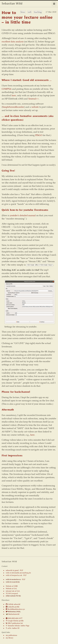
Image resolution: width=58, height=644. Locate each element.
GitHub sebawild (13, 604)
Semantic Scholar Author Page (18, 625)
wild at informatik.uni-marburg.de (18, 573)
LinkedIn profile (13, 607)
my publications (11, 635)
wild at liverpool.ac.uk (14, 575)
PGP (21, 570)
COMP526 (7, 89)
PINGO (39, 135)
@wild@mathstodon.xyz (15, 609)
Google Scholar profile (15, 620)
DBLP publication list (14, 623)
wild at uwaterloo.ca (13, 579)
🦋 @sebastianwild (13, 614)
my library (10, 638)
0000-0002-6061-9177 (14, 618)
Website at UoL (11, 588)
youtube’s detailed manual (23, 215)
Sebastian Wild (12, 4)
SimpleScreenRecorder (13, 107)
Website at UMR (12, 586)
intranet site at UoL (13, 591)
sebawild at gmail (12, 570)
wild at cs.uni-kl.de (13, 582)
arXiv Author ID (13, 628)
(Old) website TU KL (13, 596)
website (35, 107)
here (14, 95)
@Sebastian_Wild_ (13, 611)
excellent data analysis (13, 41)
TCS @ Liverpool (12, 593)
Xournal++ (34, 99)
